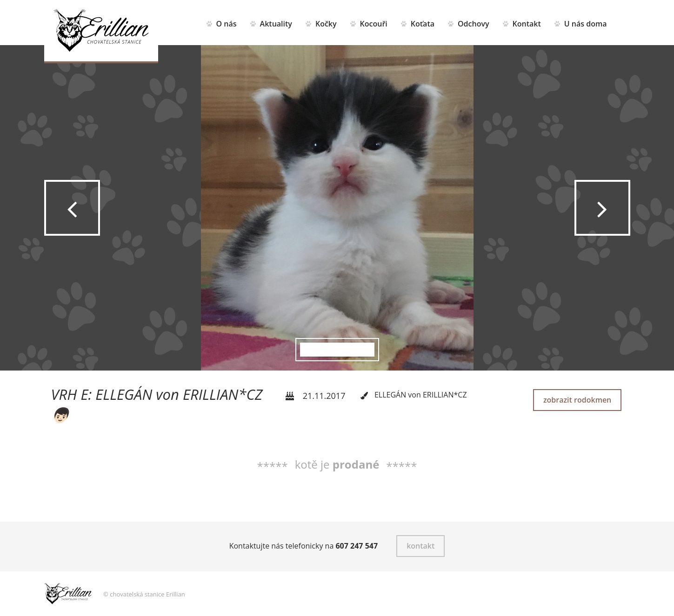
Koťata (423, 24)
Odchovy (474, 24)
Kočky (326, 24)
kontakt (420, 546)
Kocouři (374, 24)
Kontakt (527, 24)
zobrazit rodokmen (577, 400)
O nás (227, 24)
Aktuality (276, 24)
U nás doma (586, 24)
